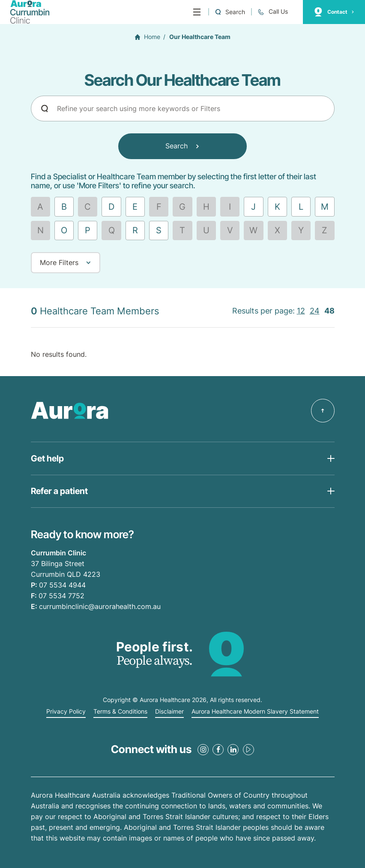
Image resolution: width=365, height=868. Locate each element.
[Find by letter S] (159, 231)
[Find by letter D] (111, 206)
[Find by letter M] (325, 206)
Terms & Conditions (120, 711)
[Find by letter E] (135, 206)
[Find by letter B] (64, 206)
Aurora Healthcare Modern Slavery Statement (255, 711)
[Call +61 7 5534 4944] (272, 12)
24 (315, 311)
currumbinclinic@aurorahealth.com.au (100, 606)
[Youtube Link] (248, 750)
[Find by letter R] (135, 231)
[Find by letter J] (253, 206)
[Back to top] (323, 411)
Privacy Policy (66, 711)
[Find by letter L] (301, 206)
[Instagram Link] (203, 750)
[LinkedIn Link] (233, 750)
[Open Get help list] (183, 458)
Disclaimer (169, 711)
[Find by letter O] (64, 231)
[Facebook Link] (218, 750)
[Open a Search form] (230, 12)
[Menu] (197, 12)
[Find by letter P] (88, 231)
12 (301, 311)
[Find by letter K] (277, 206)
